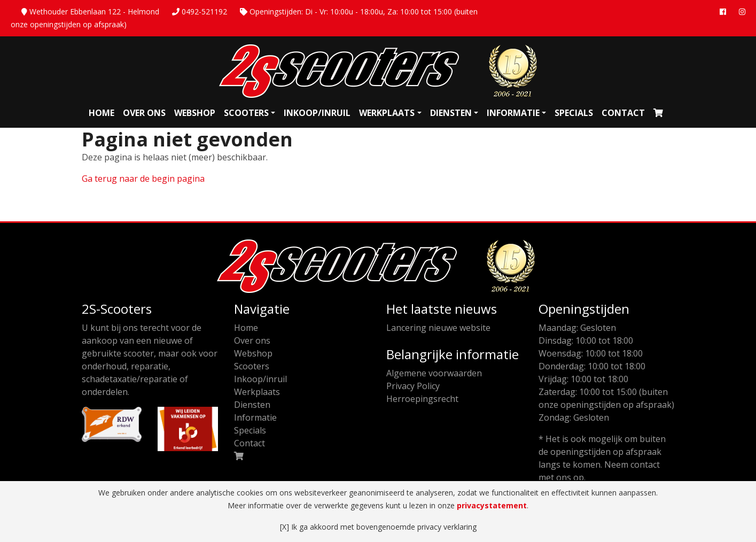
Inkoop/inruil (317, 113)
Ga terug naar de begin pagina (143, 179)
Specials (574, 113)
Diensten (451, 113)
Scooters (246, 113)
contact (645, 464)
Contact (623, 113)
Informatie (513, 113)
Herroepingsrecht (422, 399)
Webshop (195, 113)
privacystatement (492, 505)
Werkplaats (387, 113)
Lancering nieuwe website (438, 328)
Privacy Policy (413, 386)
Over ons (144, 113)
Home (102, 113)
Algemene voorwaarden (434, 373)
